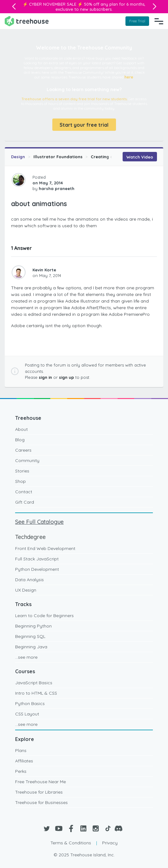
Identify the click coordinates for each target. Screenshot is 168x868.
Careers (23, 450)
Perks (21, 771)
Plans (21, 750)
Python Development (37, 569)
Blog (20, 440)
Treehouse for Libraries (39, 792)
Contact (24, 492)
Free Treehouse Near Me (41, 782)
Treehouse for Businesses (41, 802)
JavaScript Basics (34, 683)
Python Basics (30, 703)
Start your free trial (84, 125)
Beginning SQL (30, 636)
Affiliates (24, 761)
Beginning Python (33, 626)
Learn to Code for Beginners (44, 616)
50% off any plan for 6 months (114, 4)
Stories (22, 471)
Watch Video (140, 157)
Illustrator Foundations (58, 157)
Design (18, 157)
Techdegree (30, 537)
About (21, 429)
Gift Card (25, 502)
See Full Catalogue (39, 522)
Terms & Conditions (71, 843)
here (129, 77)
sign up (67, 377)
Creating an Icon (108, 157)
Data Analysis (29, 580)
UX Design (26, 590)
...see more (26, 657)
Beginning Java (31, 647)
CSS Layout (27, 714)
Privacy (110, 843)
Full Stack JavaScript (37, 559)
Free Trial (137, 21)
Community (27, 460)
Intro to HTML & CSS (36, 693)
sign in (45, 377)
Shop (20, 481)
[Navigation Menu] (159, 21)
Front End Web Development (45, 548)
